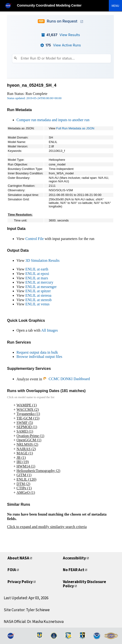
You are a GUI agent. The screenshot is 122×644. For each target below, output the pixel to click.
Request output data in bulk (37, 352)
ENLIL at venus (37, 304)
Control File (35, 239)
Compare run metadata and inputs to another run (53, 120)
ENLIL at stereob (39, 300)
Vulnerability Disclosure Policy (84, 584)
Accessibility (74, 558)
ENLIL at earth (37, 269)
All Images (50, 330)
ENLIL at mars (37, 278)
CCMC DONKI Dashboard (66, 379)
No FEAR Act (74, 570)
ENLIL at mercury (39, 282)
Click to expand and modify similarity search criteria (47, 527)
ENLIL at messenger (41, 287)
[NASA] (10, 6)
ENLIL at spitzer (38, 291)
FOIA (12, 570)
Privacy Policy (20, 582)
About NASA (18, 558)
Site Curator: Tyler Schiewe (27, 610)
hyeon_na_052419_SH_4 (32, 85)
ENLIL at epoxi (37, 274)
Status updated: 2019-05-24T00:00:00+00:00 (34, 98)
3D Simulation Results (43, 260)
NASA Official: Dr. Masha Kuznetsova (34, 622)
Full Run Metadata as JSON (75, 128)
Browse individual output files (39, 357)
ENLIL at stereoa (38, 295)
